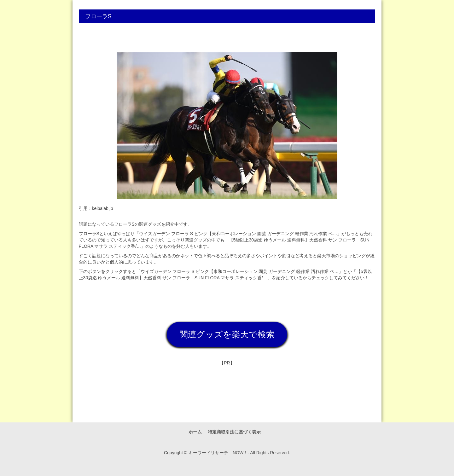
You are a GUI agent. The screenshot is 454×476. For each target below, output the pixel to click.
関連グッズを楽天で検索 (227, 334)
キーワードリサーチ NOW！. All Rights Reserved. (239, 453)
